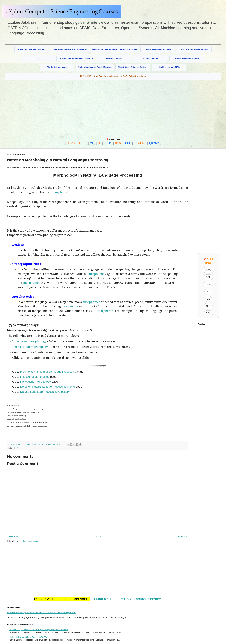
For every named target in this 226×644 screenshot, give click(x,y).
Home (98, 536)
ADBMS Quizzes (151, 58)
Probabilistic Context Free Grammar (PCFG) (28, 637)
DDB (82, 143)
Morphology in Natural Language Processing (48, 372)
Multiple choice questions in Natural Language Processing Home (41, 613)
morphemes (61, 192)
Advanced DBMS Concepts (187, 58)
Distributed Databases (57, 67)
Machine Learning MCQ (169, 67)
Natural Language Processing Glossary (45, 392)
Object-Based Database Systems (133, 67)
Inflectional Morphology (35, 377)
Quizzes (154, 143)
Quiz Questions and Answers (158, 49)
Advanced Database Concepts (32, 49)
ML (92, 143)
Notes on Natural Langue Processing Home (47, 387)
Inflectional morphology (29, 341)
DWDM (140, 143)
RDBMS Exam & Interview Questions (77, 58)
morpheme (96, 274)
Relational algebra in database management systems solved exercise (39, 630)
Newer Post (13, 536)
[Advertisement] (58, 108)
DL (99, 143)
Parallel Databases (114, 58)
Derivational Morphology (35, 382)
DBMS (71, 143)
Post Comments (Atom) (29, 541)
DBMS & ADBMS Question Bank (194, 49)
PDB (128, 143)
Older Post (183, 536)
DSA (118, 143)
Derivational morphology (30, 347)
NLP (108, 143)
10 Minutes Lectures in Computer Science (126, 599)
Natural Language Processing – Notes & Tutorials (115, 49)
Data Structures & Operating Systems (70, 49)
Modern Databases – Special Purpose (95, 67)
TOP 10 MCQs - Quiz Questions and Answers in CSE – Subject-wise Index (113, 76)
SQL (39, 58)
